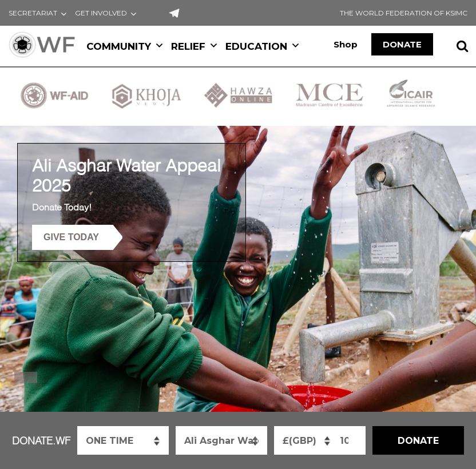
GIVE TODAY (71, 237)
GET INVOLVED (101, 13)
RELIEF (195, 46)
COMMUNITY (125, 46)
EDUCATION (263, 46)
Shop (346, 44)
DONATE (402, 44)
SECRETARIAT (33, 13)
